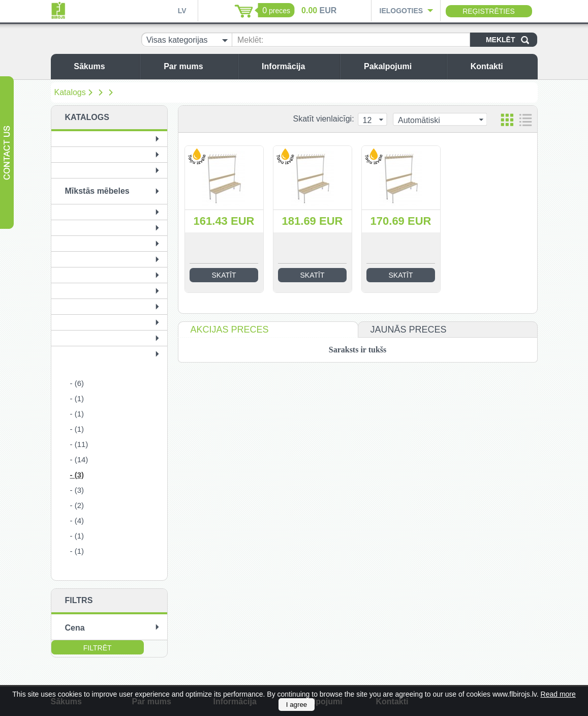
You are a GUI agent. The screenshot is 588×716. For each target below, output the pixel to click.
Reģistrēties (489, 11)
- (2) (77, 505)
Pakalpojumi (403, 66)
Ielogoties (401, 11)
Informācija (298, 66)
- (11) (79, 444)
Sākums (104, 66)
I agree (297, 705)
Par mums (198, 66)
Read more (558, 694)
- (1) (77, 398)
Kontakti (502, 66)
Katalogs (70, 92)
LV (182, 11)
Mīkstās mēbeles (97, 191)
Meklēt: (251, 40)
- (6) (77, 383)
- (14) (79, 459)
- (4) (77, 520)
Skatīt (224, 275)
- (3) (77, 475)
